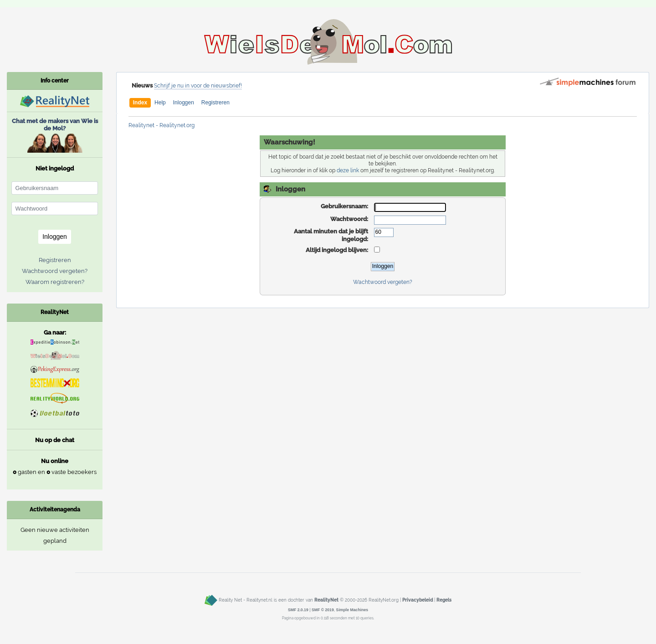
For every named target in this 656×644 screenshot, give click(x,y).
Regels (444, 600)
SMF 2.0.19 (298, 610)
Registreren (215, 103)
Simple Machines (352, 610)
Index (140, 103)
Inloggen (184, 103)
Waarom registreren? (55, 282)
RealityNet (326, 600)
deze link (348, 170)
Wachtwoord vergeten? (383, 282)
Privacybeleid (418, 600)
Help (160, 103)
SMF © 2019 (323, 610)
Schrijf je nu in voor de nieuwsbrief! (198, 86)
